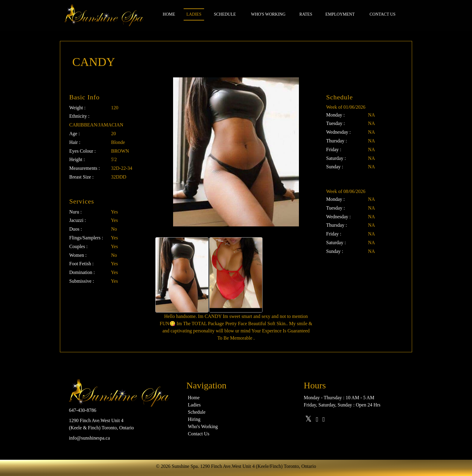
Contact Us (199, 434)
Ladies (194, 14)
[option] (182, 275)
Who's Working (268, 14)
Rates (306, 14)
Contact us (383, 14)
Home (169, 14)
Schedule (225, 14)
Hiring (194, 419)
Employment (340, 14)
